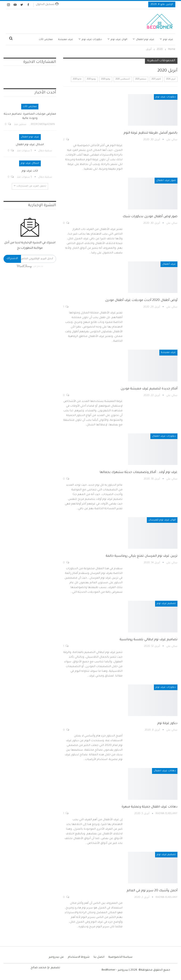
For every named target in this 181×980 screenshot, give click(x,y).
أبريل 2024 (171, 79)
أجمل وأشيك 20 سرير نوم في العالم (152, 891)
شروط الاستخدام (79, 957)
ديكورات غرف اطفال (164, 436)
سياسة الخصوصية (120, 957)
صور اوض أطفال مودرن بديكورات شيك (150, 217)
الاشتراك (12, 259)
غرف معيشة (66, 40)
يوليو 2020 (106, 79)
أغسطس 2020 (123, 79)
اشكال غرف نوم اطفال (30, 145)
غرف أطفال (169, 264)
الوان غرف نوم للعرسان (162, 520)
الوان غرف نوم (119, 40)
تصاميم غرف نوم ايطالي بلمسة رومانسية (149, 640)
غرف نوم (168, 40)
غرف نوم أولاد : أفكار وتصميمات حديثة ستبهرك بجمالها (139, 472)
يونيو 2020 (91, 79)
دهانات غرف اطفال (165, 771)
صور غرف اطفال (166, 180)
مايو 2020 (77, 79)
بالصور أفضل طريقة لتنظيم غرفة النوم (151, 133)
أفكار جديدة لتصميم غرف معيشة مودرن (149, 389)
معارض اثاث (46, 40)
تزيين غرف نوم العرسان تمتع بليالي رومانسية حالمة (142, 556)
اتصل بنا (99, 957)
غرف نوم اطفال (145, 40)
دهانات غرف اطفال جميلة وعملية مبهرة (150, 807)
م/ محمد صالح (40, 968)
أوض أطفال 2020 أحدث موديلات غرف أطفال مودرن (141, 300)
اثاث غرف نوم (30, 171)
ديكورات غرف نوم (92, 40)
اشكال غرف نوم (30, 163)
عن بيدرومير (56, 957)
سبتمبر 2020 (141, 79)
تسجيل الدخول (47, 4)
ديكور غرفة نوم (167, 723)
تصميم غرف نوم (166, 604)
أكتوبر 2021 (156, 79)
